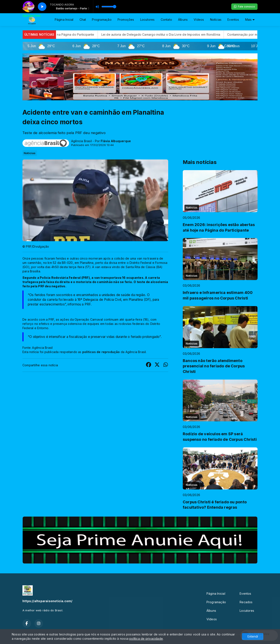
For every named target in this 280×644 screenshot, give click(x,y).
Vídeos (199, 20)
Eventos (233, 20)
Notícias (216, 20)
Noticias (30, 153)
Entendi (253, 636)
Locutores (147, 20)
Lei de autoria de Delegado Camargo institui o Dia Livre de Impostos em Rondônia (173, 34)
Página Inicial (64, 20)
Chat (83, 20)
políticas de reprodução (101, 352)
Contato (166, 20)
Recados (246, 602)
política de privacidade (146, 639)
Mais (250, 20)
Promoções (126, 20)
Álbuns (183, 20)
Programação (102, 20)
